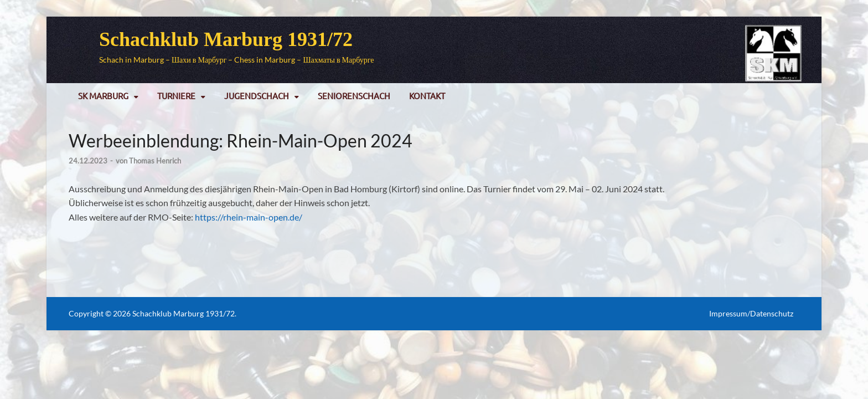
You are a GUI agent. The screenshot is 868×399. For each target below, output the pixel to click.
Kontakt (427, 96)
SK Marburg (103, 96)
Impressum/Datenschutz (751, 313)
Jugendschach (257, 96)
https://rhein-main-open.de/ (249, 217)
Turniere (176, 96)
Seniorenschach (354, 96)
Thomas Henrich (155, 161)
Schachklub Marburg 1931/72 (226, 39)
